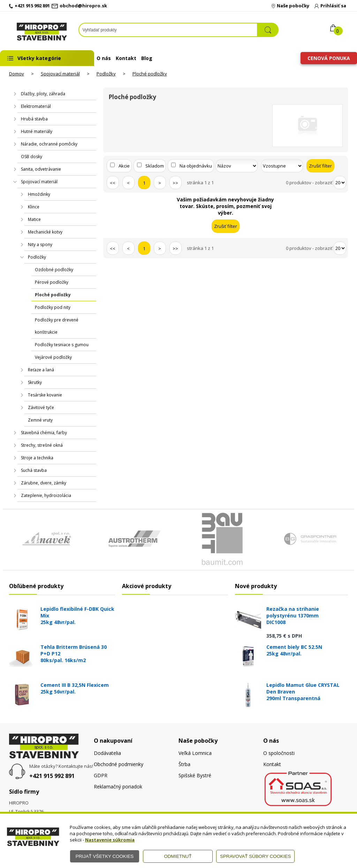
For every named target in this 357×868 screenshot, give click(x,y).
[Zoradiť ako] (282, 166)
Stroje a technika (37, 458)
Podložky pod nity (53, 307)
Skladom (155, 166)
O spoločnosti (279, 753)
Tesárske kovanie (45, 395)
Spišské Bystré (195, 775)
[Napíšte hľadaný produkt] (168, 30)
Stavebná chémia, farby (44, 433)
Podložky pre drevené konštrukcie (57, 326)
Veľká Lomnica (195, 753)
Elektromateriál (36, 106)
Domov (17, 74)
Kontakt (126, 58)
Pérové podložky (52, 282)
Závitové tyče (41, 407)
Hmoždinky (39, 194)
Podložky (106, 74)
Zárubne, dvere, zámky (44, 483)
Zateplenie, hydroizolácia (46, 495)
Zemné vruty (40, 420)
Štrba (184, 764)
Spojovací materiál (60, 74)
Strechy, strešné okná (42, 445)
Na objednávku (196, 166)
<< (113, 183)
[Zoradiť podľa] (237, 166)
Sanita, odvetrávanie (41, 169)
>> (175, 183)
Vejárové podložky (53, 357)
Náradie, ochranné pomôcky (49, 144)
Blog (147, 58)
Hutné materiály (37, 131)
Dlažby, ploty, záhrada (43, 94)
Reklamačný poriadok (118, 787)
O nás (104, 58)
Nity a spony (40, 244)
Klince (34, 207)
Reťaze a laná (41, 370)
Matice (34, 219)
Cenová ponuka (329, 58)
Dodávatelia (107, 753)
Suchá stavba (34, 470)
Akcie (124, 166)
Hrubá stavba (34, 119)
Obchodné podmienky (119, 764)
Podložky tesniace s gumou (62, 345)
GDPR (101, 775)
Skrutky (35, 382)
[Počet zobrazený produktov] (340, 183)
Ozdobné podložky (54, 270)
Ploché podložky (150, 74)
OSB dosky (32, 157)
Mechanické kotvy (45, 232)
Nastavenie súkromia (110, 840)
